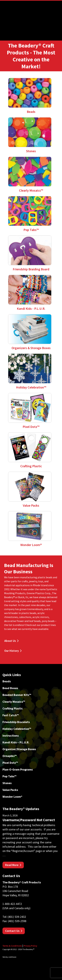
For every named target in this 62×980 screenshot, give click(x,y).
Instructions (11, 736)
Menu (57, 5)
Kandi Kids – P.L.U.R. (16, 742)
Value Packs (10, 790)
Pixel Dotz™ (10, 763)
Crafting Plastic (13, 708)
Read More (12, 865)
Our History (12, 651)
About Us (10, 641)
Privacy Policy (30, 946)
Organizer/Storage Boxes (19, 749)
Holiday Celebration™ (17, 729)
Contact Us (12, 931)
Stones (7, 783)
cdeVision (12, 957)
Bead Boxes (10, 688)
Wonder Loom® (12, 797)
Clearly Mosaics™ (14, 702)
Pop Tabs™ (9, 776)
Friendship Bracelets (16, 722)
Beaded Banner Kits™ (17, 695)
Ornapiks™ (10, 756)
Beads (7, 681)
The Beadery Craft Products (31, 14)
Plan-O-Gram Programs (18, 769)
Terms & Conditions (12, 946)
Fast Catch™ (11, 715)
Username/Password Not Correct (29, 820)
